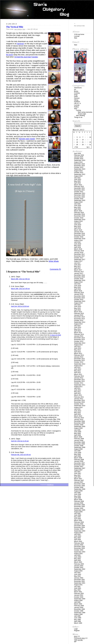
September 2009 (80, 427)
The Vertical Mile (15, 27)
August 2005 (78, 512)
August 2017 (78, 261)
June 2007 (78, 473)
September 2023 (80, 169)
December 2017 (79, 254)
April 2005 (77, 519)
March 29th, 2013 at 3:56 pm (20, 279)
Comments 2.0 (81, 638)
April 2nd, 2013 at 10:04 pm (20, 306)
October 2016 (79, 279)
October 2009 (79, 425)
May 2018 (77, 246)
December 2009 (79, 421)
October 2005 (79, 508)
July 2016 (77, 284)
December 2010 (79, 400)
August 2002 (78, 571)
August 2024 (78, 162)
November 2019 (79, 216)
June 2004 (78, 536)
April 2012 (77, 373)
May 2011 (77, 392)
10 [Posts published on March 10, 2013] (90, 137)
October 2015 (79, 300)
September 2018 (80, 239)
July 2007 (77, 472)
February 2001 (79, 593)
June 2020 (78, 206)
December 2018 (79, 233)
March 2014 (78, 333)
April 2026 (77, 153)
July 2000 (77, 602)
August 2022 (78, 176)
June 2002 (78, 574)
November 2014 (79, 319)
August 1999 (78, 614)
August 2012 (78, 366)
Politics (76, 107)
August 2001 (78, 585)
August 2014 (78, 324)
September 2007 (80, 468)
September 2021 (80, 193)
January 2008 (79, 461)
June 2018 (78, 244)
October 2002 (79, 567)
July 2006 (77, 493)
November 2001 (79, 581)
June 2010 (78, 411)
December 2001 (79, 580)
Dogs (76, 95)
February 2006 (79, 501)
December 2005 (79, 505)
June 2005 (78, 515)
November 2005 (79, 507)
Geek (76, 96)
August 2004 (78, 533)
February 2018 (79, 251)
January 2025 (79, 157)
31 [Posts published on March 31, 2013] (90, 145)
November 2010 (79, 402)
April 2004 (77, 540)
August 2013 (78, 345)
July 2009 (77, 430)
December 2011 (79, 380)
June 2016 (78, 286)
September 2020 (80, 200)
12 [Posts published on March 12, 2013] (77, 140)
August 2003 (78, 554)
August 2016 (78, 282)
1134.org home (79, 34)
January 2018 (79, 253)
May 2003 (77, 559)
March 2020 (78, 211)
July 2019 (77, 223)
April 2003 (77, 560)
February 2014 (79, 334)
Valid (78, 640)
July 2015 (77, 305)
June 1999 (78, 618)
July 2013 (77, 347)
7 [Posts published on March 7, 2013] (83, 137)
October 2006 (79, 487)
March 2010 (78, 416)
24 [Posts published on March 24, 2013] (90, 142)
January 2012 (79, 378)
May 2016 (77, 287)
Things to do (78, 117)
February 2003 (79, 564)
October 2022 (79, 173)
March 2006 (78, 500)
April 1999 (77, 621)
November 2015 (79, 298)
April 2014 (77, 331)
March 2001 (78, 592)
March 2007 (78, 479)
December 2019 (79, 214)
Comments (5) (55, 269)
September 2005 (80, 510)
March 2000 (78, 604)
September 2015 (80, 301)
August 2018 (78, 240)
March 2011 (78, 395)
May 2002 (77, 576)
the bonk (9, 55)
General (77, 98)
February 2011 (79, 397)
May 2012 (77, 371)
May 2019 (77, 226)
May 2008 (77, 454)
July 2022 (77, 178)
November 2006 (79, 486)
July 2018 (77, 242)
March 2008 (78, 458)
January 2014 (79, 336)
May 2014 (77, 329)
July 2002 (77, 573)
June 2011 (78, 390)
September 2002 (80, 569)
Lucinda (77, 36)
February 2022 (79, 187)
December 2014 (79, 317)
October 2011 (79, 383)
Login (76, 629)
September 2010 (80, 406)
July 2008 (77, 451)
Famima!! (20, 44)
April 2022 (77, 183)
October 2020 (79, 199)
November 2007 (79, 465)
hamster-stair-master (27, 139)
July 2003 (77, 555)
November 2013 (79, 340)
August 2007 (78, 470)
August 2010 (78, 407)
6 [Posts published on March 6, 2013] (80, 137)
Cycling (78, 110)
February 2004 (79, 543)
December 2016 (79, 275)
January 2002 (79, 578)
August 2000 (78, 601)
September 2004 (80, 531)
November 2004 (79, 527)
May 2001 (77, 590)
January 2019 (79, 232)
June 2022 (78, 180)
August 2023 (78, 171)
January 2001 (79, 595)
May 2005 (77, 517)
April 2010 (77, 414)
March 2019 (78, 230)
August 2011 (78, 387)
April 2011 (77, 393)
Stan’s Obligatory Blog (47, 10)
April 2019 (77, 228)
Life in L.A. (78, 103)
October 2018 (79, 237)
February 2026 (79, 155)
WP (75, 642)
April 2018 (77, 247)
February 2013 (79, 355)
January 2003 (79, 566)
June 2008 (78, 453)
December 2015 (79, 296)
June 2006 (78, 494)
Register (77, 631)
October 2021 (79, 192)
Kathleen (77, 102)
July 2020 (77, 204)
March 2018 (78, 249)
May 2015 (77, 308)
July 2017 (77, 263)
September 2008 (80, 447)
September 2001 (80, 583)
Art (75, 90)
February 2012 (79, 376)
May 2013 (77, 350)
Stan (24, 29)
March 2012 (78, 374)
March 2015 (78, 312)
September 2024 (80, 160)
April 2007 (77, 477)
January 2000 (79, 608)
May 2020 (77, 207)
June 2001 (78, 588)
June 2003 (78, 557)
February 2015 (79, 313)
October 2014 (79, 320)
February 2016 (79, 293)
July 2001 (77, 587)
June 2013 (78, 348)
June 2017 (78, 265)
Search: (77, 121)
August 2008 (78, 449)
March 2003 (78, 562)
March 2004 (78, 541)
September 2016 (80, 280)
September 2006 (80, 489)
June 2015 (78, 306)
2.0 (77, 636)
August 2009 (78, 428)
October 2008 (79, 446)
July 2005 (77, 514)
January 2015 (79, 315)
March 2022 (78, 185)
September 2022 (80, 174)
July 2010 (77, 409)
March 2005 (78, 521)
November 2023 (79, 166)
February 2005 (79, 522)
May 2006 (77, 496)
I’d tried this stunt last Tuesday (26, 57)
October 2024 (79, 159)
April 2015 (77, 310)
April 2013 (77, 352)
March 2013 (78, 354)
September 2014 (80, 322)
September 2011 (80, 385)
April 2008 (77, 456)
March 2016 (78, 291)
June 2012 (78, 369)
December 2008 (79, 442)
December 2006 (79, 484)
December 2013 (79, 338)
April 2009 (77, 435)
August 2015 (78, 303)
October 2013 (79, 341)
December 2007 (79, 463)
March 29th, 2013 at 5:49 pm (20, 289)
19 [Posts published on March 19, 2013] (77, 142)
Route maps (82, 114)
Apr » (88, 147)
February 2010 (79, 418)
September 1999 (80, 613)
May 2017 (77, 267)
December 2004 (79, 526)
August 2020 (78, 202)
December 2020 (79, 195)
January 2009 (79, 441)
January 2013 (79, 357)
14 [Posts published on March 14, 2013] (83, 140)
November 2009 (79, 423)
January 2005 (79, 524)
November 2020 (79, 197)
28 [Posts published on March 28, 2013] (83, 145)
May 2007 (77, 475)
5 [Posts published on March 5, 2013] (77, 137)
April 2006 (77, 498)
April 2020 (77, 209)
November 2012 (79, 360)
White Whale (54, 261)
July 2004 (77, 534)
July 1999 (77, 616)
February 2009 (79, 439)
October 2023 (79, 167)
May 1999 (77, 620)
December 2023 (79, 164)
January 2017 (79, 274)
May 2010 (77, 413)
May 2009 (77, 434)
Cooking (77, 93)
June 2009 (78, 432)
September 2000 (80, 599)
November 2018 (79, 235)
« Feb (76, 147)
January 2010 (79, 420)
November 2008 (79, 444)
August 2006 (78, 491)
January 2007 (79, 482)
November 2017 (79, 256)
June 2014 (78, 327)
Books (76, 91)
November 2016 (79, 277)
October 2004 (79, 529)
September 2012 (80, 364)
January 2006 (79, 503)
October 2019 (79, 218)
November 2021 (79, 190)
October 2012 (79, 362)
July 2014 (77, 326)
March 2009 (78, 437)
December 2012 (79, 359)
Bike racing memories (85, 112)
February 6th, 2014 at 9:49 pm (21, 455)
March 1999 (78, 623)
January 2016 (79, 294)
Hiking (76, 100)
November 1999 (79, 609)
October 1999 (79, 611)
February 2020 (79, 213)
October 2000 (79, 597)
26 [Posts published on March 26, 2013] (77, 145)
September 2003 (80, 552)
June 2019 (78, 225)
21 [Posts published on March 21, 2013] (83, 142)
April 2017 (77, 268)
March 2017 (78, 270)
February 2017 (79, 272)
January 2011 (79, 399)
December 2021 (79, 188)
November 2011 (79, 381)
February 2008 (79, 460)
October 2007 (79, 467)
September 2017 (80, 260)
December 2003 (79, 547)
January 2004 (79, 545)
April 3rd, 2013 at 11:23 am (20, 441)
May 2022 (77, 181)
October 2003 (79, 550)
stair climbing (18, 29)
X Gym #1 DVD (56, 335)
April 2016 (77, 289)
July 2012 (77, 367)
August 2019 (78, 221)
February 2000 (79, 606)
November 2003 (79, 548)
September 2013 (80, 343)
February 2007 (79, 480)
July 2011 (77, 388)
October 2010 (79, 404)
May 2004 (77, 538)
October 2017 (79, 258)
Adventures (78, 88)
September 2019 (80, 220)
